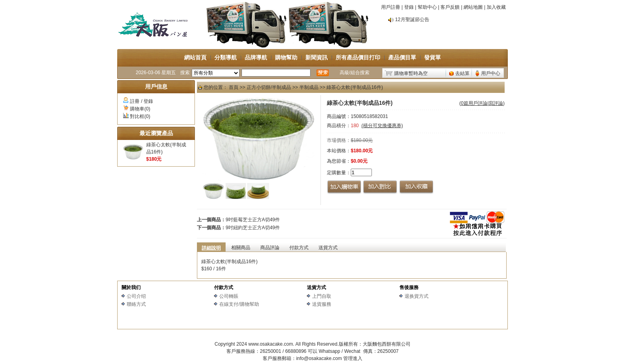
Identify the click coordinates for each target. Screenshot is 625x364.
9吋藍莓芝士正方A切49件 (253, 220)
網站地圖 (473, 7)
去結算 (462, 73)
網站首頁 (195, 57)
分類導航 (226, 57)
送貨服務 (322, 304)
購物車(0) (140, 109)
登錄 (409, 7)
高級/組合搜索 (355, 73)
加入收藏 (496, 7)
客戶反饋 (450, 7)
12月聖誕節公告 (412, 20)
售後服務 (409, 287)
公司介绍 (136, 296)
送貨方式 (316, 287)
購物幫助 (286, 57)
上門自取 (322, 296)
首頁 (234, 87)
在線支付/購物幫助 (239, 304)
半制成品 (309, 87)
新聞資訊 (316, 57)
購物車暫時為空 (411, 73)
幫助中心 (427, 7)
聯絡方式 (136, 304)
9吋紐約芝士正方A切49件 (253, 228)
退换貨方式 (417, 296)
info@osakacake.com (319, 358)
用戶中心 (491, 73)
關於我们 (131, 287)
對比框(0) (140, 116)
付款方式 (224, 287)
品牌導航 (256, 57)
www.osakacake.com (271, 344)
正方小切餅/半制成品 (269, 87)
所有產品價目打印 (358, 57)
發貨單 (432, 57)
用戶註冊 (391, 7)
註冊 (135, 101)
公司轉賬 (229, 296)
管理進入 (353, 358)
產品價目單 (402, 57)
